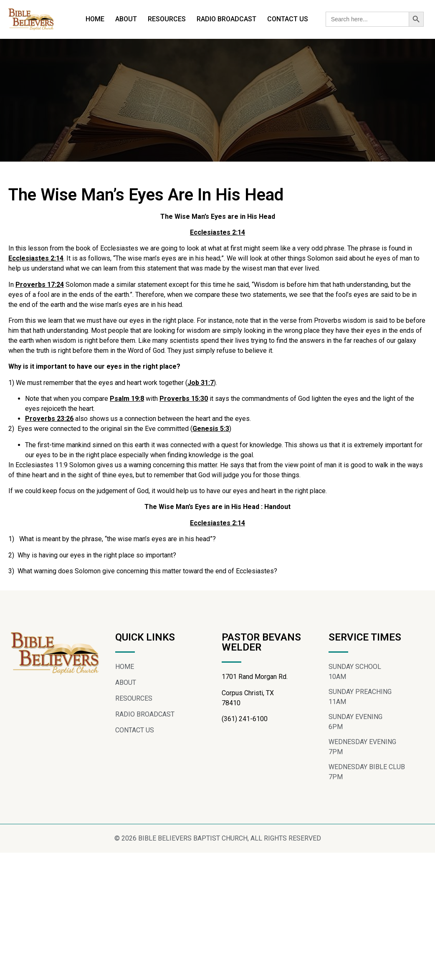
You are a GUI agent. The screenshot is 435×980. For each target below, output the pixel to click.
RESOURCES (167, 19)
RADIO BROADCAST (226, 19)
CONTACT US (288, 19)
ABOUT (126, 19)
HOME (95, 19)
